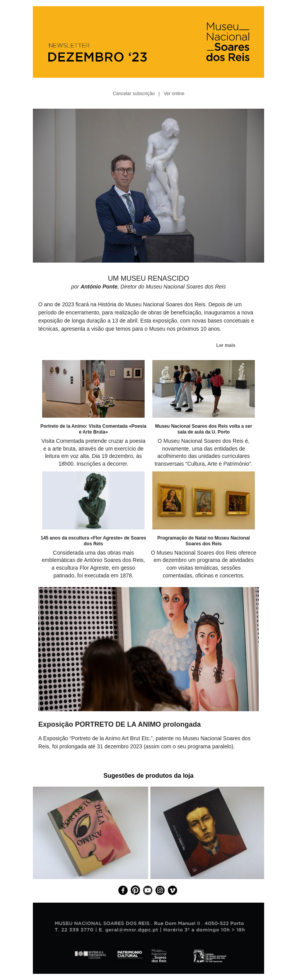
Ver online (174, 94)
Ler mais (226, 345)
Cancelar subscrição (134, 94)
